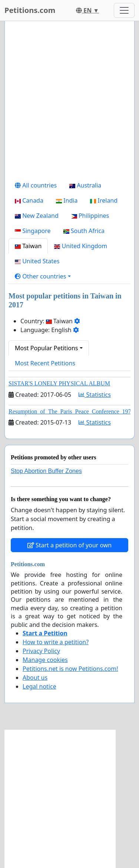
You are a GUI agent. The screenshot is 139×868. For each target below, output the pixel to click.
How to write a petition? (56, 642)
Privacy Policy (41, 651)
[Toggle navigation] (124, 10)
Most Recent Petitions (45, 363)
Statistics (95, 395)
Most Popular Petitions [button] (47, 348)
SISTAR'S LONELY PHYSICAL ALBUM (59, 383)
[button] (43, 276)
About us (35, 678)
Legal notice (39, 686)
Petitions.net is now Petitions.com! (70, 669)
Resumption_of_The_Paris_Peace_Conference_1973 (71, 411)
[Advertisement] (69, 102)
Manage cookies (45, 660)
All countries (36, 185)
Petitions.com (30, 10)
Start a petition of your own (69, 545)
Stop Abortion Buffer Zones (46, 471)
